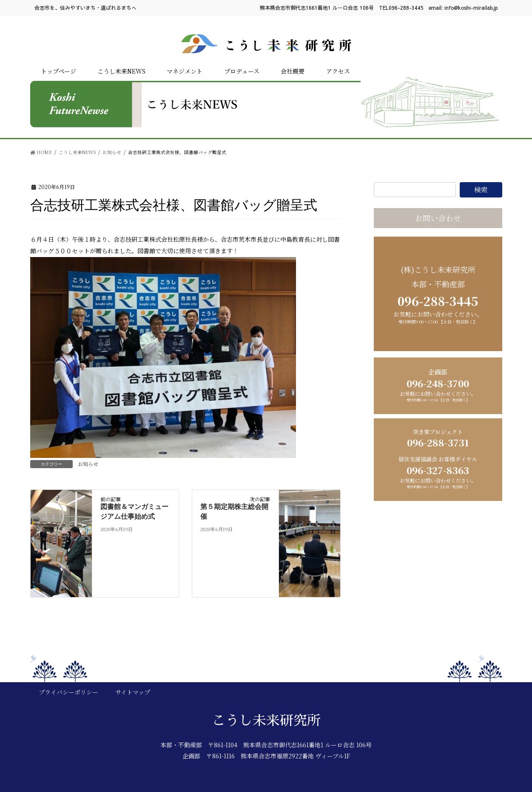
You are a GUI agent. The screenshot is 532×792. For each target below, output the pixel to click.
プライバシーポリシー (68, 692)
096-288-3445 (406, 8)
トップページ (58, 71)
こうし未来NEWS (121, 71)
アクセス (338, 71)
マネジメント (185, 71)
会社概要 (293, 71)
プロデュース (242, 71)
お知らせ (88, 464)
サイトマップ (133, 692)
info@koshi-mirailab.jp (471, 8)
